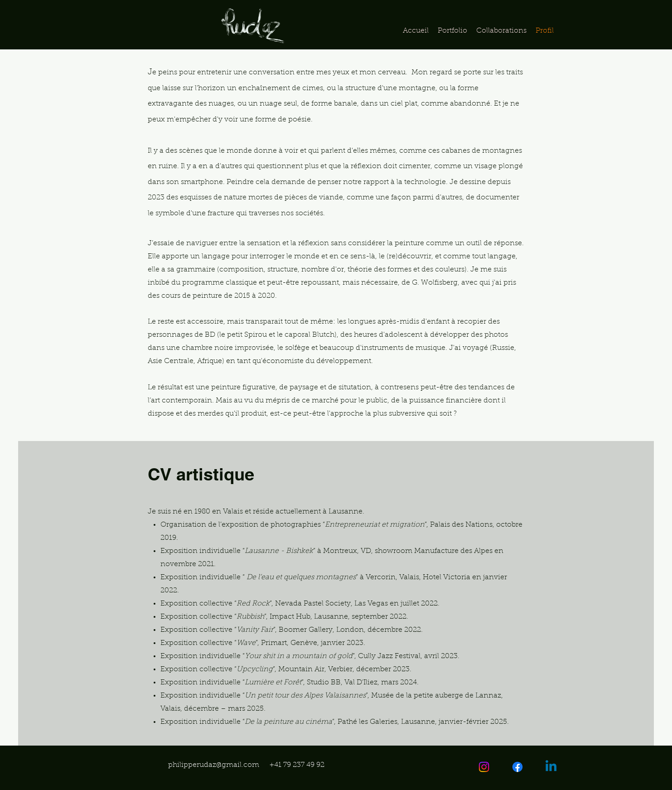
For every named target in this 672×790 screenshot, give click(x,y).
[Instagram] (484, 767)
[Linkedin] (551, 767)
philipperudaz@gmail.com (214, 765)
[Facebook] (517, 767)
